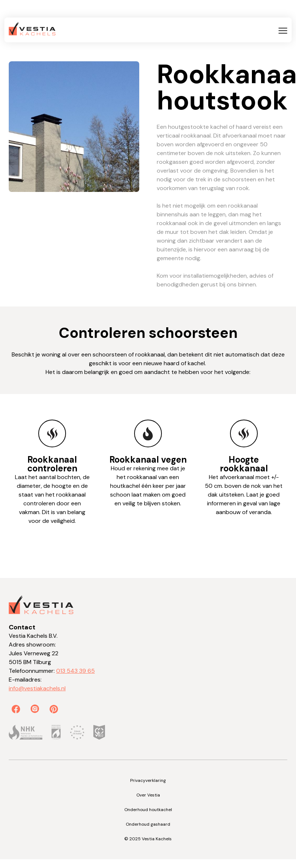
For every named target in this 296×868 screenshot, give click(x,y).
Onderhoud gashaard (148, 824)
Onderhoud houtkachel (148, 810)
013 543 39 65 (75, 671)
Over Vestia (148, 795)
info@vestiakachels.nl (37, 688)
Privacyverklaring (148, 780)
